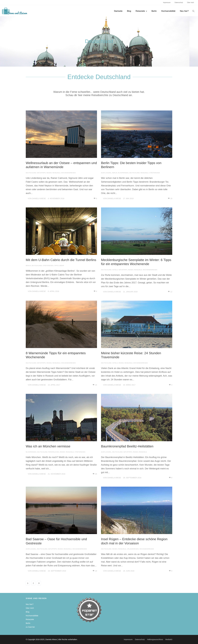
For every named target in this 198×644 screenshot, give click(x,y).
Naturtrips (41, 173)
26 (95, 474)
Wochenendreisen (68, 173)
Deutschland (31, 173)
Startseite (118, 11)
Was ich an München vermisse (48, 446)
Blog (129, 11)
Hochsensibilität (168, 11)
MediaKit (169, 639)
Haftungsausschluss (155, 639)
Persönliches (54, 452)
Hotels (115, 270)
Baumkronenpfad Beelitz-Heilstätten (127, 446)
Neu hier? (184, 11)
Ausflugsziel (106, 173)
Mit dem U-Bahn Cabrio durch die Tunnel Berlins (61, 260)
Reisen (49, 173)
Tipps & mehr (59, 266)
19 (170, 198)
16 (95, 385)
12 (170, 292)
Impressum (167, 3)
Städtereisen (155, 173)
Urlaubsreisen (133, 549)
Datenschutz (179, 3)
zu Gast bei (30, 627)
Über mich (190, 3)
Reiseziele (141, 11)
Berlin (154, 11)
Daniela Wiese (39, 198)
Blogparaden (123, 173)
